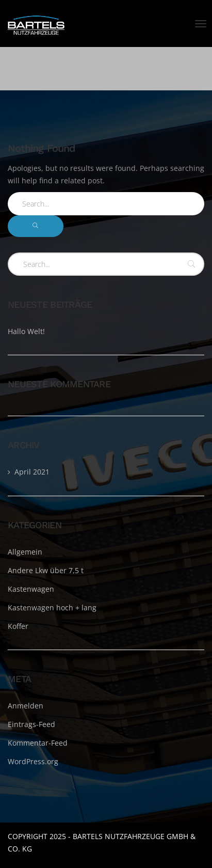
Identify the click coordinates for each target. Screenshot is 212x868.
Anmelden (26, 706)
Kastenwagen (31, 589)
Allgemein (25, 552)
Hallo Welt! (26, 331)
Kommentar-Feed (38, 743)
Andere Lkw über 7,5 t (46, 570)
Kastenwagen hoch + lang (52, 607)
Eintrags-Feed (31, 724)
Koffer (18, 626)
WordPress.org (33, 761)
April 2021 (32, 472)
